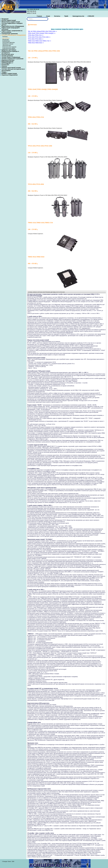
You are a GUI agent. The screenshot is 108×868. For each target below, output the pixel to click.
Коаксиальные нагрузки (9, 47)
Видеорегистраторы (8, 60)
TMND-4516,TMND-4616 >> (36, 43)
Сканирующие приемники (10, 34)
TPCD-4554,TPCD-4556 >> (36, 39)
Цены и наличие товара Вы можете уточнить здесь (67, 29)
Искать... (27, 17)
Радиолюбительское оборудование (13, 26)
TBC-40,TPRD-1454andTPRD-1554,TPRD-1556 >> (42, 31)
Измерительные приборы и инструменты (10, 52)
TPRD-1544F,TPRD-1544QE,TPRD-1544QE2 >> (42, 33)
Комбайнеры (6, 41)
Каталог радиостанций (9, 20)
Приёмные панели (8, 44)
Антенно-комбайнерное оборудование (14, 35)
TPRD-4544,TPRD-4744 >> (36, 35)
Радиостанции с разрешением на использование (12, 31)
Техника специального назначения (12, 59)
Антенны (5, 37)
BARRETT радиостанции (9, 74)
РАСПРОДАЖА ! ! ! (7, 63)
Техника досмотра (7, 56)
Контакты (57, 16)
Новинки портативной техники (11, 68)
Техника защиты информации (11, 57)
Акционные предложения (10, 75)
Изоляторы (6, 40)
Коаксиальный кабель (9, 48)
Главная (39, 16)
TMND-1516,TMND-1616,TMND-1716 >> (39, 41)
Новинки (4, 66)
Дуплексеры (6, 38)
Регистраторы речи (8, 54)
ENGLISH (91, 16)
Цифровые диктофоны (9, 50)
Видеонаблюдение (7, 62)
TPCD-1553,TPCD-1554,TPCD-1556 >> (39, 37)
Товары (4, 72)
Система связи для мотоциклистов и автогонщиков (13, 70)
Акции (48, 16)
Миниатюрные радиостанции (11, 22)
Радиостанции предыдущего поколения (11, 28)
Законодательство (78, 16)
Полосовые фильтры (9, 42)
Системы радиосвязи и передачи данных (12, 24)
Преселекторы (7, 45)
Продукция (5, 19)
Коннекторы (5, 65)
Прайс (66, 16)
